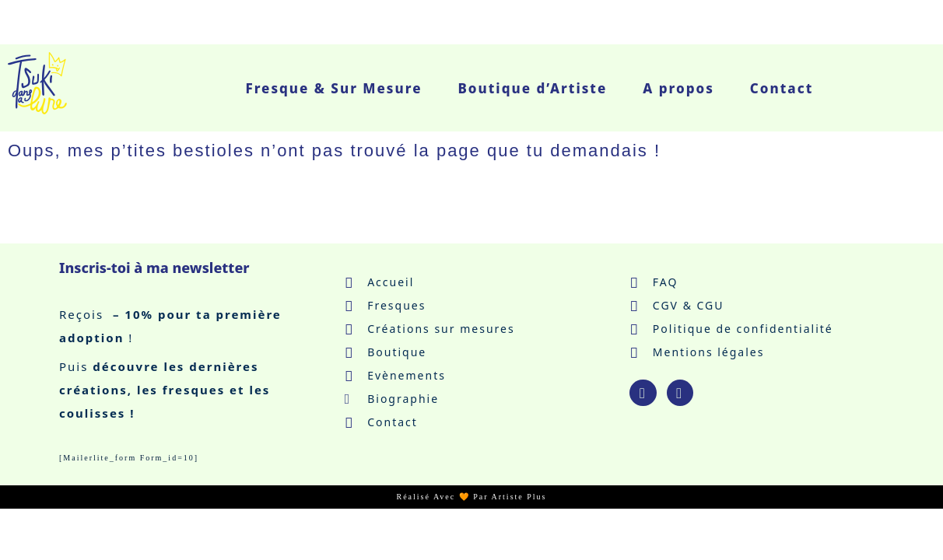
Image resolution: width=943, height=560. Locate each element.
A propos (678, 88)
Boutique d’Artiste (532, 88)
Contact (782, 88)
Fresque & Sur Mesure (333, 88)
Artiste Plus (519, 497)
